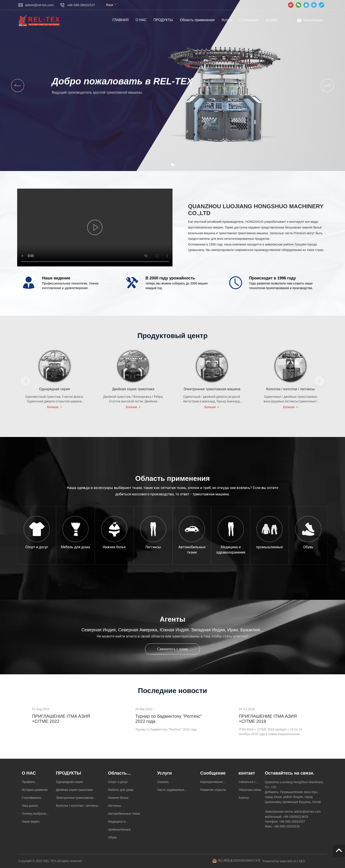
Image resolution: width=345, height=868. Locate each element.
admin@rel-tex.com (39, 5)
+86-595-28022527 (81, 5)
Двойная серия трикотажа (133, 389)
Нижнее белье (114, 547)
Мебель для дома (75, 547)
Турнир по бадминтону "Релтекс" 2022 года (166, 729)
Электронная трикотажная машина (212, 389)
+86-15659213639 (295, 817)
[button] (327, 85)
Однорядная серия (55, 389)
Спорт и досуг (37, 547)
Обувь (308, 547)
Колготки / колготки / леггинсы (291, 389)
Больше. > (54, 407)
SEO (302, 861)
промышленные (269, 547)
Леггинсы (153, 547)
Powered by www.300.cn (279, 861)
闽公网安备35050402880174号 (239, 861)
